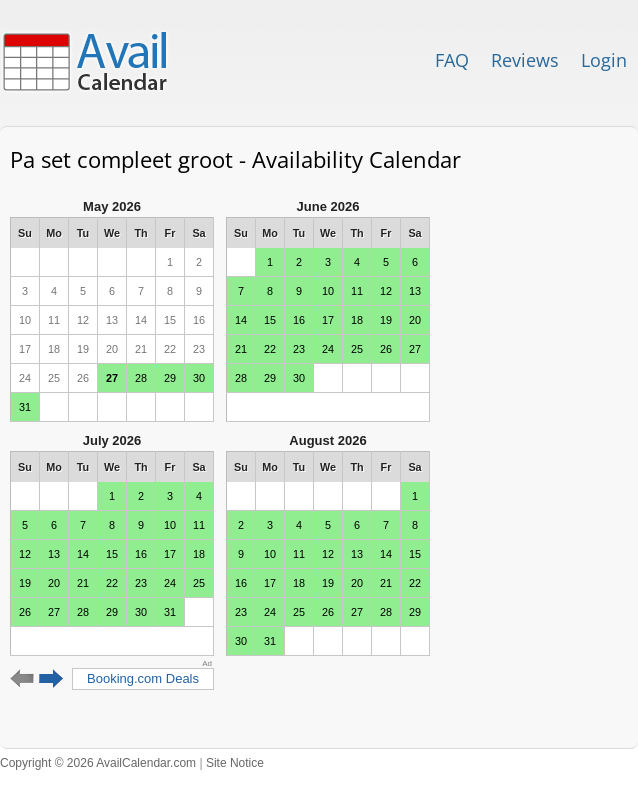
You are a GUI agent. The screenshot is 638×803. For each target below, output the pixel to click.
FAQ (452, 60)
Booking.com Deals (143, 678)
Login (604, 60)
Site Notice (235, 763)
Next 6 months (51, 679)
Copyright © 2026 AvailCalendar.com (98, 763)
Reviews (525, 60)
